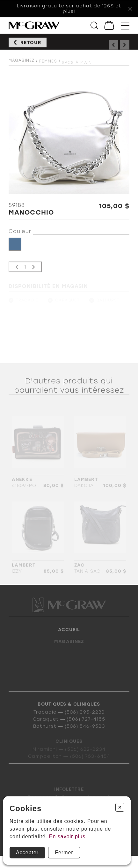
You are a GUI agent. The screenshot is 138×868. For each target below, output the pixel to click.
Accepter (27, 852)
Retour (31, 45)
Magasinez (22, 64)
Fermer (64, 852)
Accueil (69, 636)
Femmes (48, 66)
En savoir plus (67, 837)
